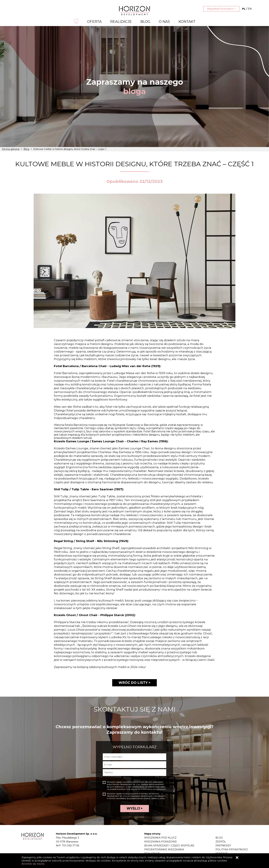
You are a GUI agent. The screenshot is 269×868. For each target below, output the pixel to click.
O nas (164, 22)
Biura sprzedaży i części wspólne (169, 846)
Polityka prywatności (232, 849)
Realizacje (121, 22)
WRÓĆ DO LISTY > (134, 683)
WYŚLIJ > (135, 808)
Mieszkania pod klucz (160, 838)
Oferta (94, 22)
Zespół (221, 842)
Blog (145, 22)
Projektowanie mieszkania (164, 849)
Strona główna (11, 149)
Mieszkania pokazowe (161, 842)
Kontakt (187, 22)
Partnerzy (223, 846)
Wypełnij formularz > (221, 9)
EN (247, 9)
